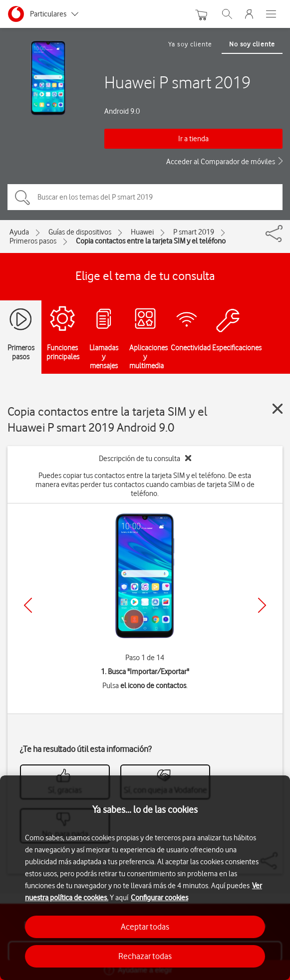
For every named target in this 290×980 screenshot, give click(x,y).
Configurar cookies (159, 898)
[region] (145, 878)
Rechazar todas (145, 956)
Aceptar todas (145, 927)
